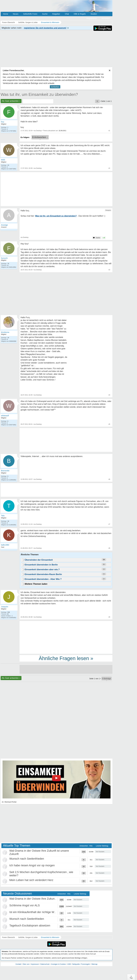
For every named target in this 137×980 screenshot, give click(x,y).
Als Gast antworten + (11, 101)
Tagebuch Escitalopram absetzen (30, 925)
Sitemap (94, 964)
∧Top (131, 977)
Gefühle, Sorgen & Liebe (28, 937)
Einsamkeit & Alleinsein (50, 937)
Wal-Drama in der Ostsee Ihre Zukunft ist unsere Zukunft (44, 899)
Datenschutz (45, 964)
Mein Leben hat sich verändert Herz (31, 880)
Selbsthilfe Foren (30, 14)
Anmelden (106, 18)
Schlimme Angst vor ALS (25, 905)
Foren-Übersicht (8, 937)
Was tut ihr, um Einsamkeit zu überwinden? (39, 94)
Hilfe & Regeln (80, 14)
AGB (69, 964)
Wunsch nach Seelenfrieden (27, 859)
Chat (67, 14)
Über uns (26, 964)
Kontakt (18, 964)
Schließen (55, 87)
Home (6, 14)
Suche (45, 14)
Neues (16, 14)
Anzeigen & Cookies (58, 964)
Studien (94, 14)
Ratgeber (56, 14)
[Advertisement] (66, 637)
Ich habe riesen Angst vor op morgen (32, 865)
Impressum (35, 964)
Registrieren (92, 18)
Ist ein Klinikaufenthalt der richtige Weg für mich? (39, 912)
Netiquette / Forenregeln (81, 964)
